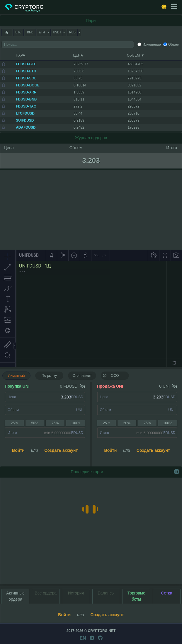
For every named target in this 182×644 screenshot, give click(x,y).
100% (75, 423)
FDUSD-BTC (26, 64)
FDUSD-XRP (26, 92)
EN (83, 638)
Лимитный (17, 376)
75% (55, 423)
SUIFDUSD (25, 120)
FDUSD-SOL (26, 78)
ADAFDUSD (26, 127)
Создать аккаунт (61, 450)
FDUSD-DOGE (28, 85)
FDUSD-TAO (26, 106)
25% (14, 423)
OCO (111, 375)
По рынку (49, 376)
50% (35, 423)
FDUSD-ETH (26, 71)
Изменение (152, 45)
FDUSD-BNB (26, 99)
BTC (19, 32)
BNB (30, 32)
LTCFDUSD (25, 113)
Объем (174, 45)
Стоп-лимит (82, 376)
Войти (18, 450)
